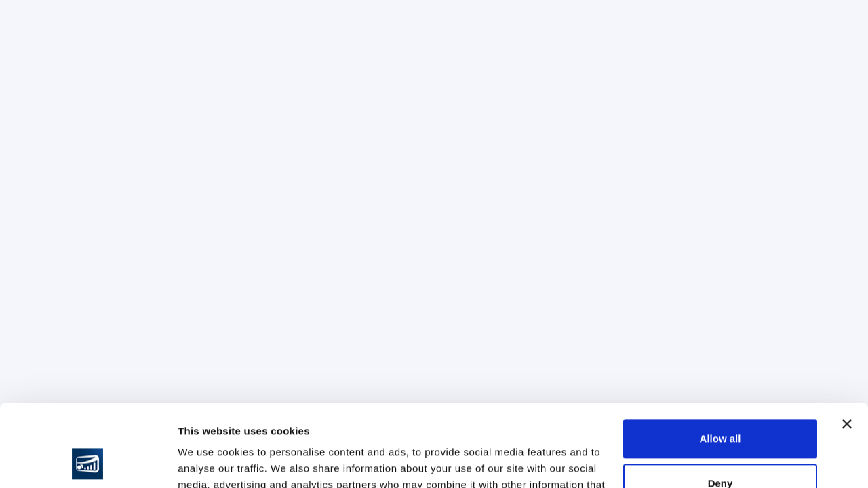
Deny (721, 406)
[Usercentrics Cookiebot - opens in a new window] (88, 462)
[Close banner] (847, 347)
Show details (209, 461)
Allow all (721, 362)
